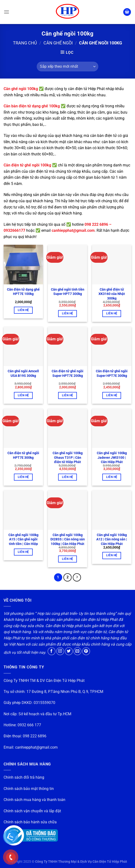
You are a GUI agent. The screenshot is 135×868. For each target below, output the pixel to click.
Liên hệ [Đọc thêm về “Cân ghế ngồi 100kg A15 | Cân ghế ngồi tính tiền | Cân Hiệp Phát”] (23, 552)
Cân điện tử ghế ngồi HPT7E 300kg (23, 455)
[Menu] (6, 12)
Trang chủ (25, 43)
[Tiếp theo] (77, 577)
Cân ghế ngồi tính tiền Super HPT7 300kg (68, 292)
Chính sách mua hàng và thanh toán (34, 800)
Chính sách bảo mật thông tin (29, 789)
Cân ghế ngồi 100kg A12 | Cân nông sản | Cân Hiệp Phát (112, 539)
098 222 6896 (35, 736)
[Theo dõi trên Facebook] (52, 651)
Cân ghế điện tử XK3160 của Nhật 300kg (112, 294)
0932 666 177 (29, 725)
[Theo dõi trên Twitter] (69, 651)
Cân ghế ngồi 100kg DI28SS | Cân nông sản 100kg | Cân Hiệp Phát (68, 539)
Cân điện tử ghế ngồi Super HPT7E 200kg (67, 373)
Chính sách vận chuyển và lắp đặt (32, 811)
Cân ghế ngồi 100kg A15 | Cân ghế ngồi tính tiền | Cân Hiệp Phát (23, 542)
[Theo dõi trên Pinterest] (86, 651)
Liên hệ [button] (23, 310)
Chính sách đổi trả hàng (24, 777)
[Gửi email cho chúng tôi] (77, 651)
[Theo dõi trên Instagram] (60, 651)
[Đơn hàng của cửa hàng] (67, 67)
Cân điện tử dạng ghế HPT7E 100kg (23, 292)
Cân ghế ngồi (58, 43)
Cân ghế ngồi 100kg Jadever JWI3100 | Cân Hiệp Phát (112, 458)
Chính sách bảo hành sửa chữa (30, 822)
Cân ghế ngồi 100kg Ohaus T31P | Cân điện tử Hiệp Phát (68, 458)
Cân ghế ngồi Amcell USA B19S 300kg (23, 373)
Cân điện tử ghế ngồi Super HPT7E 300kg (112, 373)
